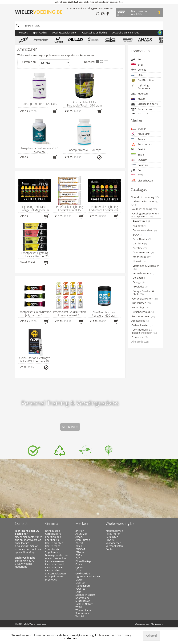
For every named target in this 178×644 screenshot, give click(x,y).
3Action (139, 129)
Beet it (79, 543)
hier (25, 537)
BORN (79, 555)
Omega (139, 282)
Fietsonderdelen (143, 316)
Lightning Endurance (141, 87)
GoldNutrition (142, 80)
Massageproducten (56, 555)
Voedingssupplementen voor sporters (55, 55)
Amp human (141, 144)
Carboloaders (53, 534)
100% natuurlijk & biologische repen (144, 331)
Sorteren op (46, 63)
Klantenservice (76, 8)
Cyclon (79, 567)
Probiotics (140, 287)
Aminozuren (87, 55)
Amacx (138, 139)
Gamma (52, 523)
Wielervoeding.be (120, 523)
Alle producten (140, 342)
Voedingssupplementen (64, 33)
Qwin (78, 592)
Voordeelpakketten (145, 299)
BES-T (137, 155)
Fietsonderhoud (143, 312)
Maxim (138, 99)
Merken (82, 523)
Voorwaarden (113, 543)
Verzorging (140, 308)
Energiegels (52, 540)
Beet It (138, 149)
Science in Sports (144, 104)
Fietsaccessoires (55, 561)
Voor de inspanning (145, 197)
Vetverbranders (143, 273)
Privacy (110, 540)
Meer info (70, 427)
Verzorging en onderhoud (125, 33)
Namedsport (83, 586)
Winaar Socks (83, 610)
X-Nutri (80, 616)
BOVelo (80, 552)
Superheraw (141, 109)
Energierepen (53, 537)
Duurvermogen (143, 252)
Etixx (137, 75)
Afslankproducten (56, 558)
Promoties (22, 33)
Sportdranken (53, 549)
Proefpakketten (54, 577)
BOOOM (139, 160)
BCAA (138, 235)
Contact (21, 523)
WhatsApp (29, 552)
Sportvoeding (40, 33)
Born (137, 60)
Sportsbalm (82, 598)
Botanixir (139, 165)
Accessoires (140, 321)
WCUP (79, 607)
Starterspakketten (56, 574)
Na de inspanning (144, 209)
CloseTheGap (142, 181)
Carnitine (140, 244)
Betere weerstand (145, 230)
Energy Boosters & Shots (143, 293)
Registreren (106, 8)
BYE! (137, 65)
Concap (139, 70)
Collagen (139, 278)
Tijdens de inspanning (144, 203)
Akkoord (151, 636)
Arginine (139, 226)
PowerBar (81, 589)
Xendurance (82, 613)
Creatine (140, 248)
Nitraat (139, 261)
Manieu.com (157, 624)
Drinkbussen (141, 303)
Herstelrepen (53, 546)
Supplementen (54, 552)
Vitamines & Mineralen (146, 267)
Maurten (139, 94)
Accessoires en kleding (94, 33)
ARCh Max (140, 134)
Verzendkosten (114, 546)
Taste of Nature (84, 604)
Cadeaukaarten (142, 325)
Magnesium (142, 257)
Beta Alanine (142, 239)
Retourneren (113, 534)
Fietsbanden (52, 570)
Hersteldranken (54, 543)
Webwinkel (24, 55)
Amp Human (83, 540)
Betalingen (112, 537)
